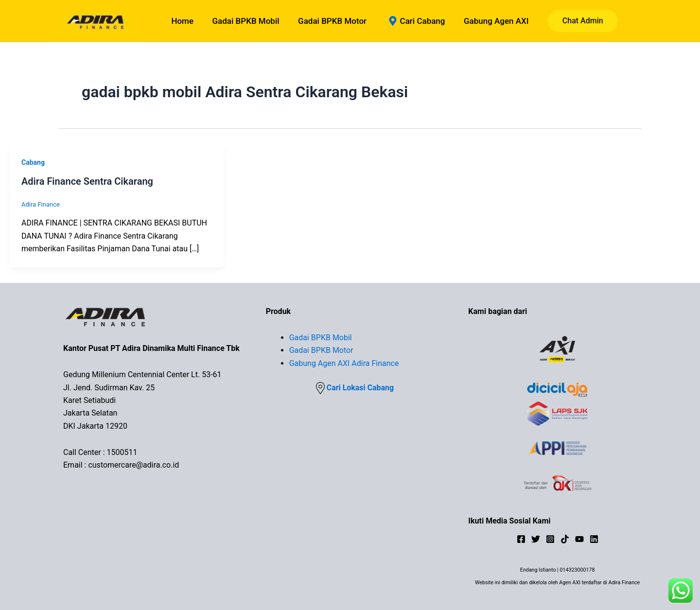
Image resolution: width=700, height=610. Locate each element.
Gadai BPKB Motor (321, 350)
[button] (577, 21)
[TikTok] (565, 539)
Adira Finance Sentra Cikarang (87, 181)
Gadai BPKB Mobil (321, 338)
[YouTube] (579, 539)
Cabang (33, 162)
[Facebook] (521, 539)
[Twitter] (536, 539)
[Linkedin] (594, 539)
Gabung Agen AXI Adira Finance (344, 363)
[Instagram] (550, 539)
